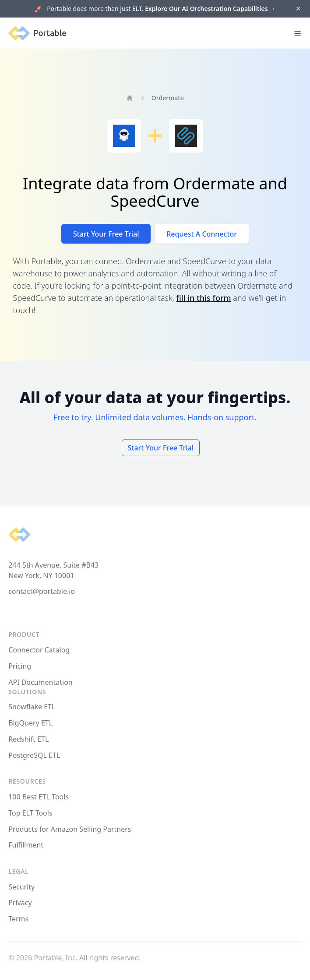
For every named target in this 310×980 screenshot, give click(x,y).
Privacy (20, 903)
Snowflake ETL (32, 707)
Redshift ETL (28, 739)
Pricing (20, 666)
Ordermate (168, 98)
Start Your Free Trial (106, 234)
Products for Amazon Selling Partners (70, 829)
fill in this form (204, 298)
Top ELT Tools (30, 813)
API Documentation (41, 682)
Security (21, 887)
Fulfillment (26, 845)
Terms (18, 919)
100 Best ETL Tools (39, 797)
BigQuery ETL (30, 723)
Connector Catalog (39, 650)
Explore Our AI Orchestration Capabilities (210, 9)
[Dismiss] (298, 9)
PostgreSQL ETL (34, 755)
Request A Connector (202, 234)
